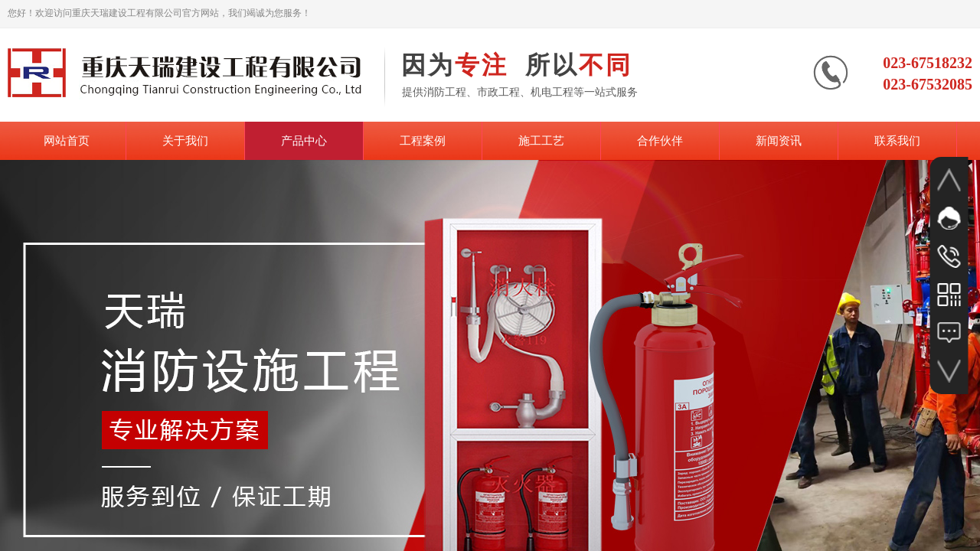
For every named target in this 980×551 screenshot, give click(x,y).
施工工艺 (541, 141)
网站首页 (67, 141)
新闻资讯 (779, 141)
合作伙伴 (660, 141)
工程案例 (423, 141)
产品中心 (304, 141)
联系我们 (897, 141)
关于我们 (185, 141)
